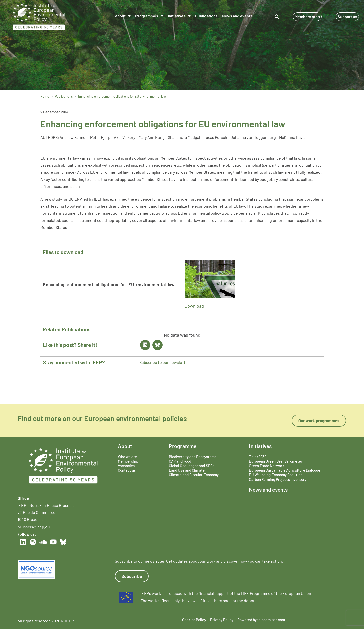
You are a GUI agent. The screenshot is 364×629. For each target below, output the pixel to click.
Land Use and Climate (187, 470)
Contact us (127, 470)
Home (45, 96)
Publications (206, 16)
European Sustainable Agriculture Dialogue (285, 470)
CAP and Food (180, 461)
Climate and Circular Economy (194, 475)
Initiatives (179, 16)
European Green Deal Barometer (276, 461)
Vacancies (126, 466)
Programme (183, 446)
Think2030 (258, 457)
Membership (128, 461)
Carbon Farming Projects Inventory (278, 479)
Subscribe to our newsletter (164, 362)
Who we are (127, 457)
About (123, 16)
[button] (277, 17)
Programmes (149, 16)
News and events (237, 16)
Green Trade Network (267, 466)
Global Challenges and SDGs (192, 466)
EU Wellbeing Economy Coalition (276, 475)
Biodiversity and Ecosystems (192, 457)
